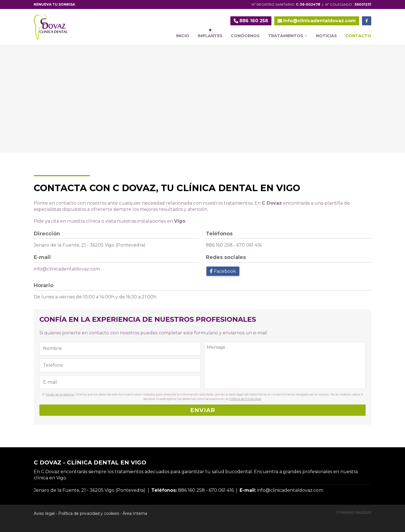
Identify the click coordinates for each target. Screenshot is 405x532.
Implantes (210, 36)
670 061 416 (249, 245)
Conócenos (245, 36)
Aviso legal (44, 513)
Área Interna (135, 513)
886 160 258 (219, 245)
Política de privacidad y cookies (89, 513)
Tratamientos (288, 36)
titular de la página (60, 394)
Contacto (358, 36)
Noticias (326, 36)
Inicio (183, 36)
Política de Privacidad (245, 399)
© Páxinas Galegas (354, 513)
